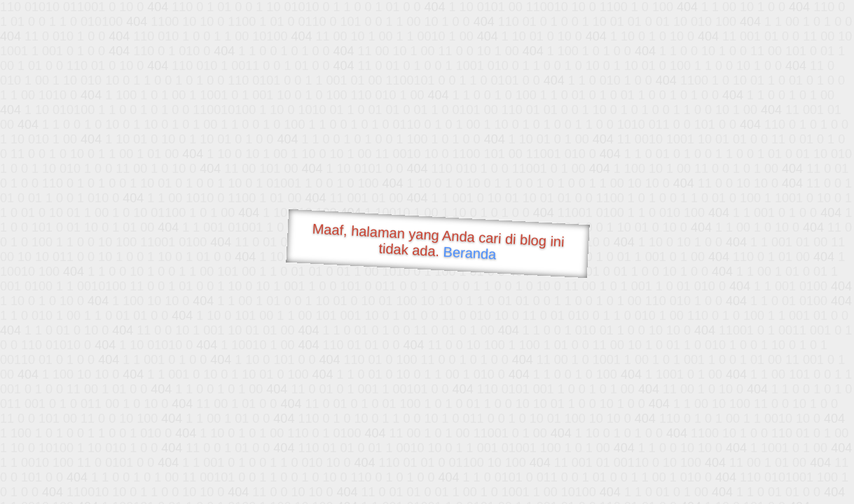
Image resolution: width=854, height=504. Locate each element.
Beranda (470, 253)
